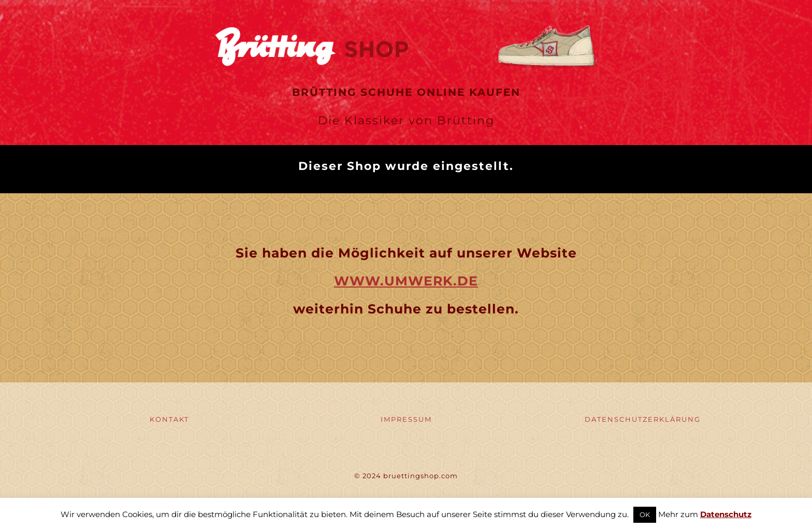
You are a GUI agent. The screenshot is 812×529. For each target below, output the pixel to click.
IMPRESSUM (406, 419)
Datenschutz (726, 514)
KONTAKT (169, 419)
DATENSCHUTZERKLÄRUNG (643, 419)
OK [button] (645, 514)
